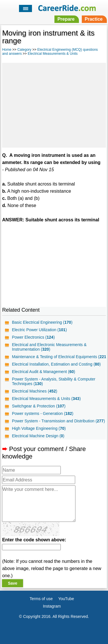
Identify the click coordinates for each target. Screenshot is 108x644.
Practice (94, 19)
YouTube (66, 599)
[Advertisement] (54, 104)
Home (7, 50)
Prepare (66, 19)
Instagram (52, 606)
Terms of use (41, 599)
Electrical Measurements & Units (53, 54)
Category (24, 50)
